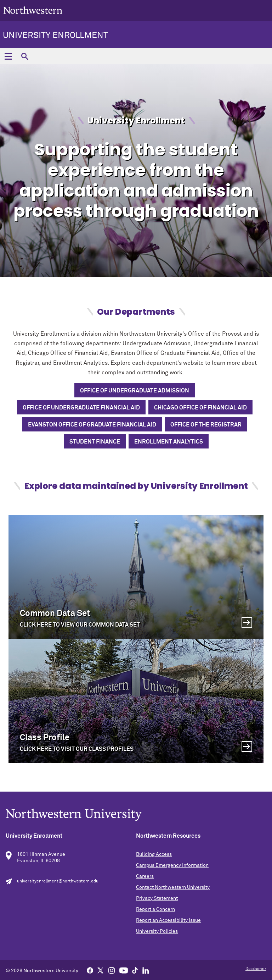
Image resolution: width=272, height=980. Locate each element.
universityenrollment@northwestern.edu (58, 881)
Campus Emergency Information (172, 865)
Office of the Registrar (206, 425)
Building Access (154, 854)
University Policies (157, 931)
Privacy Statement (157, 898)
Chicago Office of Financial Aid (200, 408)
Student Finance (95, 442)
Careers (145, 876)
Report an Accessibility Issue (168, 920)
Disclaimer (256, 969)
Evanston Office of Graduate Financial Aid (92, 425)
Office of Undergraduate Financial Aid (81, 408)
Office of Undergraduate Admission (135, 391)
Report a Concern (155, 909)
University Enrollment (55, 35)
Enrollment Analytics (169, 442)
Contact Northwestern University (173, 887)
